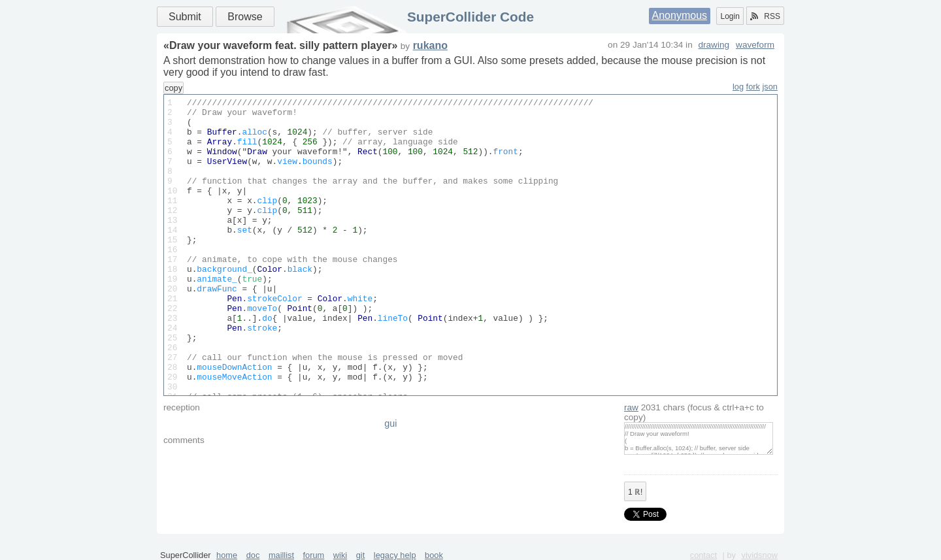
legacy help (395, 555)
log (738, 87)
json (770, 87)
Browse (245, 17)
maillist (281, 555)
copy (173, 88)
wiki (340, 555)
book (434, 555)
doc (253, 555)
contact (703, 555)
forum (314, 555)
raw (631, 407)
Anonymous (680, 15)
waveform (755, 45)
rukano (430, 45)
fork (753, 87)
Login (730, 16)
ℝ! (635, 492)
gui (390, 423)
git (361, 555)
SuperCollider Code (470, 17)
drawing (714, 45)
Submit (185, 17)
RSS (765, 16)
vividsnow (760, 555)
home (227, 555)
